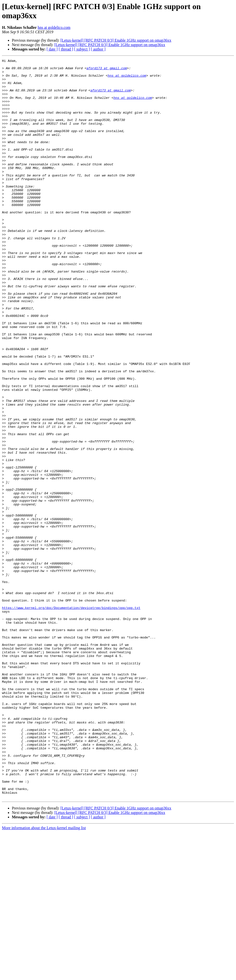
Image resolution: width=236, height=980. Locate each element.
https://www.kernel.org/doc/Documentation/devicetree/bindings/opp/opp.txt (71, 718)
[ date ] (52, 49)
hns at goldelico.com (54, 27)
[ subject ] (82, 49)
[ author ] (98, 49)
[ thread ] (66, 49)
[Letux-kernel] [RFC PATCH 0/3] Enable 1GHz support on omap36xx (116, 40)
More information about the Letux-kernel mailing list (44, 976)
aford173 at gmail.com (107, 70)
